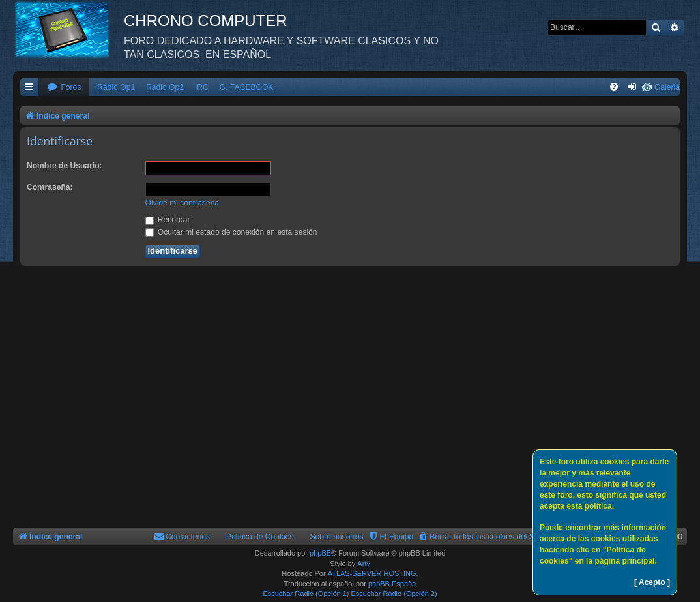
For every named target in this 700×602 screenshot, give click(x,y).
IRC (202, 87)
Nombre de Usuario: (65, 166)
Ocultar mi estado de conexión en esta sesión (231, 232)
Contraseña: (50, 187)
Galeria (667, 87)
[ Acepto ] (652, 582)
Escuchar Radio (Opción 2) (394, 594)
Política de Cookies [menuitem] (260, 537)
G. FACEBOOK (247, 87)
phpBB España (392, 584)
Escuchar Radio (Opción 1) (306, 594)
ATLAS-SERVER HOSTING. (373, 573)
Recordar (168, 220)
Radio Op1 (116, 87)
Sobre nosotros (337, 537)
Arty (364, 564)
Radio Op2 (165, 87)
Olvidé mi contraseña (182, 203)
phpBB (320, 553)
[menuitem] (64, 88)
